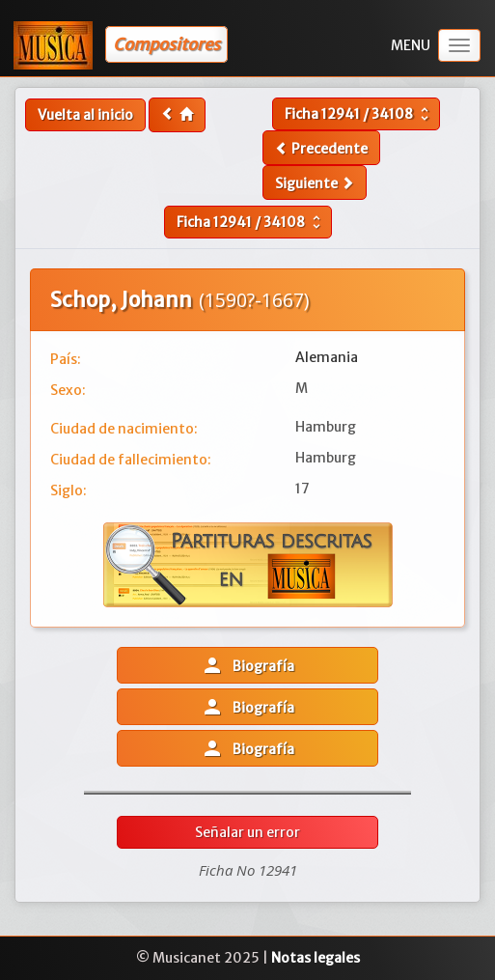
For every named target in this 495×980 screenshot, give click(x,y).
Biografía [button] (247, 665)
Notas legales (316, 958)
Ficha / (359, 114)
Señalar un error (247, 832)
